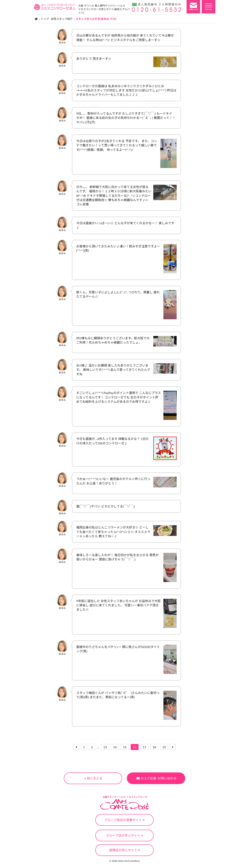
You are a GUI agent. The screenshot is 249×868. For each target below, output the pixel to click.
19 (164, 747)
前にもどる (93, 778)
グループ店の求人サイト (124, 835)
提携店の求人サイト (124, 850)
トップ (45, 19)
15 (125, 747)
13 (105, 747)
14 (115, 747)
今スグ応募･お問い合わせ (157, 778)
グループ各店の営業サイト (124, 820)
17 (144, 747)
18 (154, 747)
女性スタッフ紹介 (62, 19)
